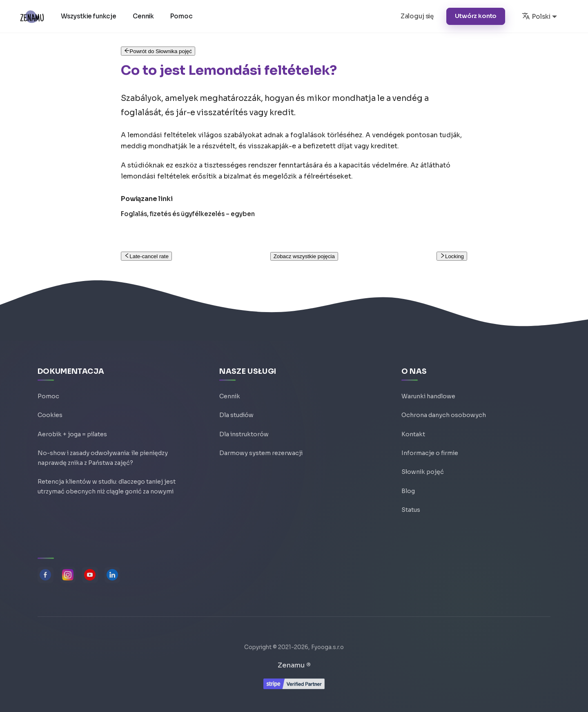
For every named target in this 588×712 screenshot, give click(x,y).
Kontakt (413, 430)
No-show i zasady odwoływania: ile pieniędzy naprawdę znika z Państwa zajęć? (103, 456)
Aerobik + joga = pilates (72, 430)
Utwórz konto (476, 16)
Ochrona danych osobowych (444, 411)
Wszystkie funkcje (90, 16)
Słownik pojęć (423, 469)
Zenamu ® (294, 665)
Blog (408, 489)
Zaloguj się (417, 16)
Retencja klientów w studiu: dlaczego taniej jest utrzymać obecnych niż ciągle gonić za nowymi (107, 487)
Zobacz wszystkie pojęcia (304, 256)
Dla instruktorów (244, 430)
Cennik (145, 16)
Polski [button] (536, 16)
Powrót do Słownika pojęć (158, 51)
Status (411, 509)
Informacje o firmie (430, 450)
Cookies (50, 411)
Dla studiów (236, 411)
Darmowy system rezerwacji (261, 450)
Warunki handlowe (428, 391)
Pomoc (183, 16)
